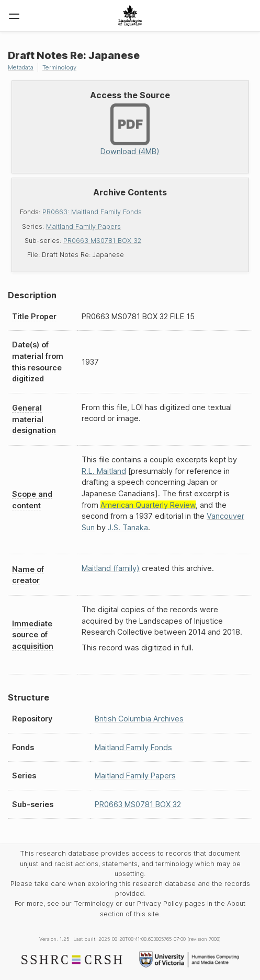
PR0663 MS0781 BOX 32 (102, 241)
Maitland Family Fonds (133, 747)
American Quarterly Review (148, 505)
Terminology (59, 67)
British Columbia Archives (139, 719)
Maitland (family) (111, 568)
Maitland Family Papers (83, 226)
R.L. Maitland (104, 471)
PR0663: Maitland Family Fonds (92, 212)
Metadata (21, 67)
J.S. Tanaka (128, 527)
